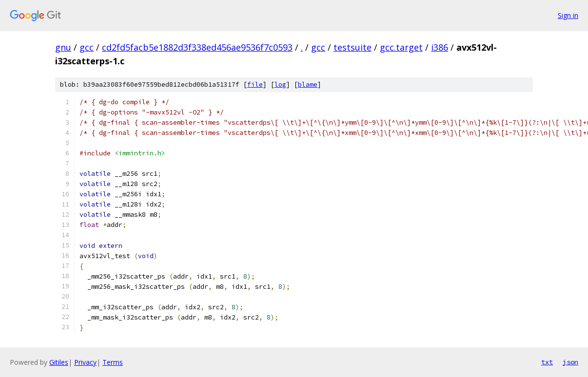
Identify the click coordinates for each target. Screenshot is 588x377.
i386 (440, 47)
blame (308, 85)
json (570, 362)
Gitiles (59, 362)
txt (547, 362)
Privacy (85, 362)
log (280, 85)
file (255, 85)
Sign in (568, 15)
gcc (87, 47)
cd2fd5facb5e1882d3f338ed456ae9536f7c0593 (197, 47)
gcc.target (401, 47)
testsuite (353, 47)
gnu (63, 47)
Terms (113, 362)
